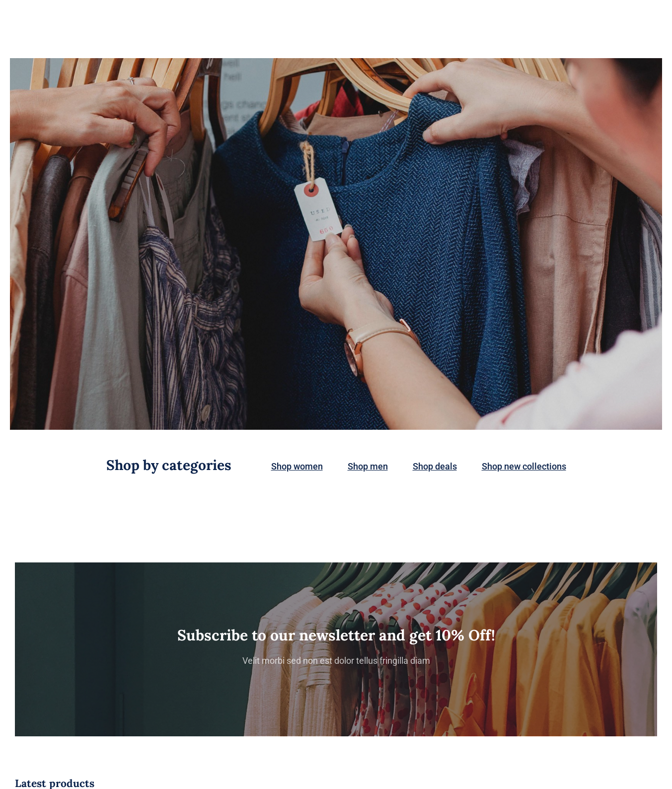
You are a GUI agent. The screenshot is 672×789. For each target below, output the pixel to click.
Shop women (297, 466)
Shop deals (435, 466)
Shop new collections (524, 466)
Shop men (368, 466)
